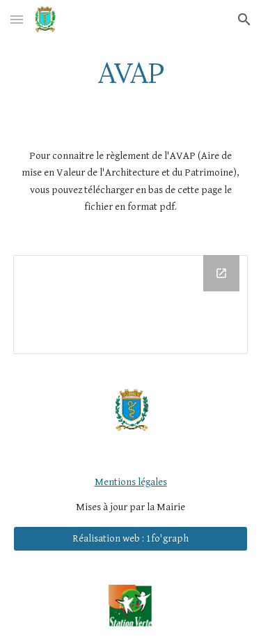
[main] (131, 73)
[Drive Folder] (131, 305)
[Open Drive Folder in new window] (221, 273)
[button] (17, 19)
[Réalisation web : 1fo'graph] (131, 539)
